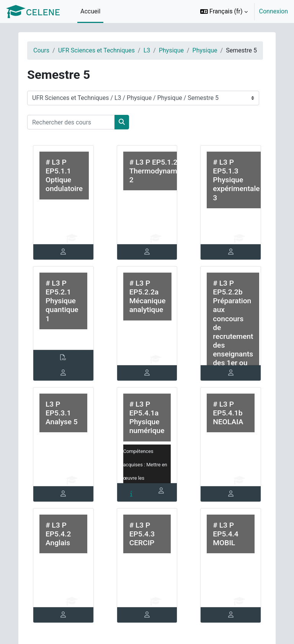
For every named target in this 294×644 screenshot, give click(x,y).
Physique (171, 50)
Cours (41, 50)
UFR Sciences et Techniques (96, 50)
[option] (242, 11)
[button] (224, 11)
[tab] (63, 252)
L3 (147, 50)
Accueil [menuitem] (90, 11)
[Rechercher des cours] (71, 122)
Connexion (274, 11)
